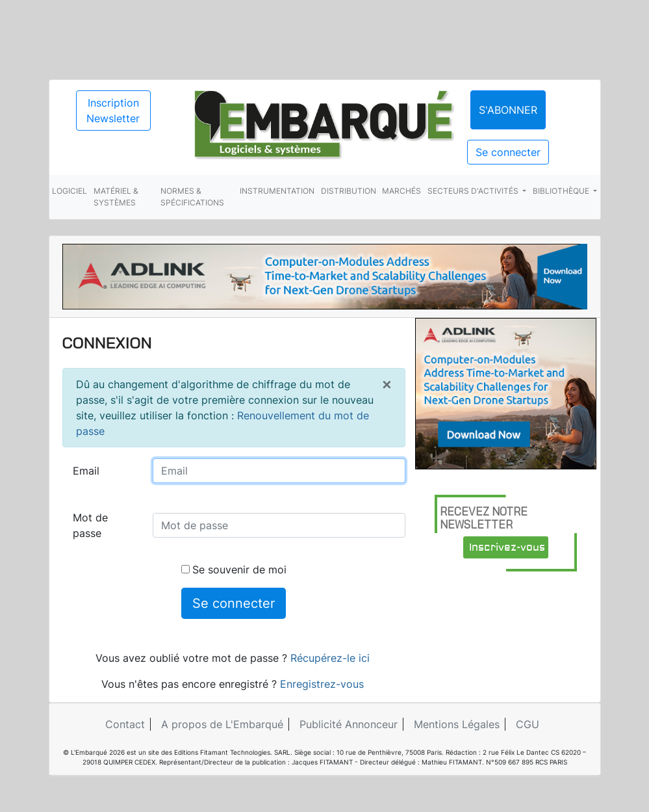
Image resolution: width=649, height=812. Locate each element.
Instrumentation (277, 191)
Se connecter (508, 152)
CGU (528, 724)
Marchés (401, 191)
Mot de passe (90, 525)
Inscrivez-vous (507, 547)
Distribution (349, 191)
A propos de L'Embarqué (222, 724)
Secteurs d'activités (474, 191)
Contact (125, 724)
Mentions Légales (457, 724)
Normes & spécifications (192, 197)
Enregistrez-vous (322, 684)
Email (86, 471)
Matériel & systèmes (116, 197)
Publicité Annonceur (349, 724)
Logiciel (70, 191)
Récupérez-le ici (330, 658)
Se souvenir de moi (234, 570)
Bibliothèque (562, 191)
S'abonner (508, 110)
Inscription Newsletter (113, 111)
